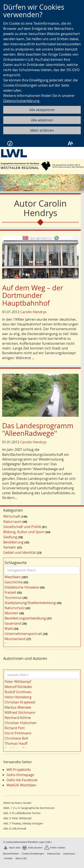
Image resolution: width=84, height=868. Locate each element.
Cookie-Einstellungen (33, 854)
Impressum (69, 854)
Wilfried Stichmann (20, 712)
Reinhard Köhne (18, 718)
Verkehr (10, 547)
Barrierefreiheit (11, 854)
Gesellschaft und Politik (22, 527)
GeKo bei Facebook (22, 780)
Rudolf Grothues (18, 692)
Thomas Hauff (16, 743)
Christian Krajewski (20, 702)
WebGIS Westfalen (21, 785)
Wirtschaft (12, 516)
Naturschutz (15, 608)
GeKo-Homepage (20, 775)
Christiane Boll (16, 738)
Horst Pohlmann (18, 733)
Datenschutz (54, 854)
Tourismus (13, 598)
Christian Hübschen (21, 723)
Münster (11, 613)
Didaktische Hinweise (22, 587)
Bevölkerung (13, 542)
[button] (6, 183)
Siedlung (10, 537)
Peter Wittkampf (18, 682)
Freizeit (10, 592)
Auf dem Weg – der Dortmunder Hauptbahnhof (33, 295)
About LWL (21, 858)
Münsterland (15, 639)
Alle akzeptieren (42, 110)
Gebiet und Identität (20, 552)
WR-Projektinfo (19, 770)
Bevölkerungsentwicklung (25, 618)
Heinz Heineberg (18, 697)
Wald (9, 628)
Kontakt (8, 858)
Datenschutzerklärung (21, 101)
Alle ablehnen (42, 120)
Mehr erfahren (42, 130)
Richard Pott (15, 728)
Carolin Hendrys (33, 312)
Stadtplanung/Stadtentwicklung (30, 603)
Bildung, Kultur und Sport (24, 532)
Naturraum (12, 522)
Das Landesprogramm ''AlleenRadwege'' (38, 429)
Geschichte (14, 582)
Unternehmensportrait (23, 634)
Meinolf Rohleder (18, 687)
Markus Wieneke (18, 707)
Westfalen (13, 577)
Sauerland (13, 623)
